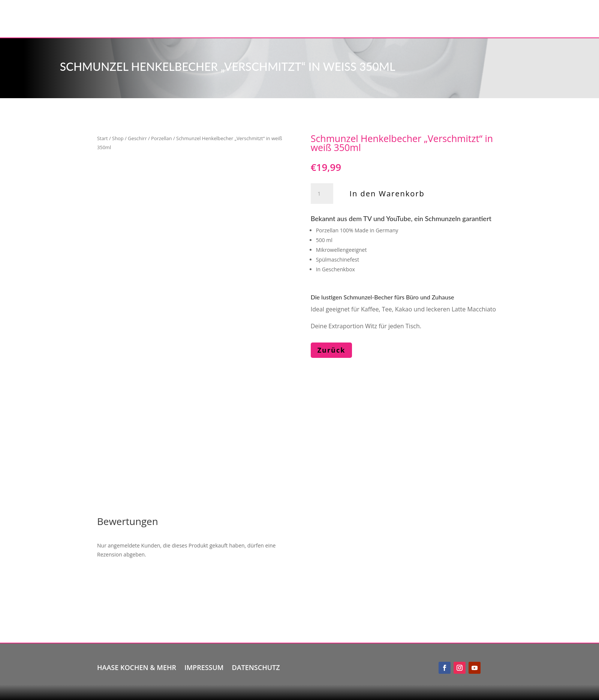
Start (103, 138)
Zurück (332, 350)
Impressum (204, 666)
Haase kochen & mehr (137, 666)
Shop (118, 138)
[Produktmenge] (322, 194)
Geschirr (137, 138)
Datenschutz (256, 666)
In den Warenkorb (387, 194)
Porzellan (162, 138)
